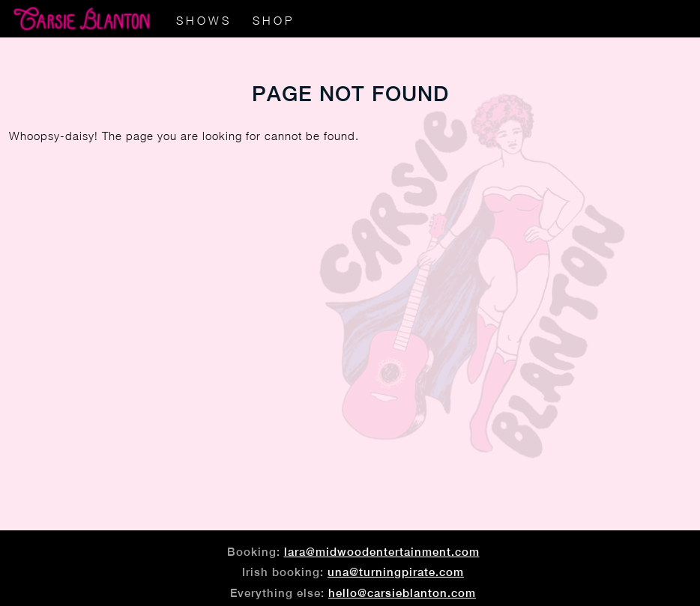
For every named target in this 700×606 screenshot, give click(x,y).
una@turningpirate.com (396, 572)
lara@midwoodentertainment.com (382, 552)
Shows (204, 20)
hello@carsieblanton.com (402, 593)
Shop (274, 20)
